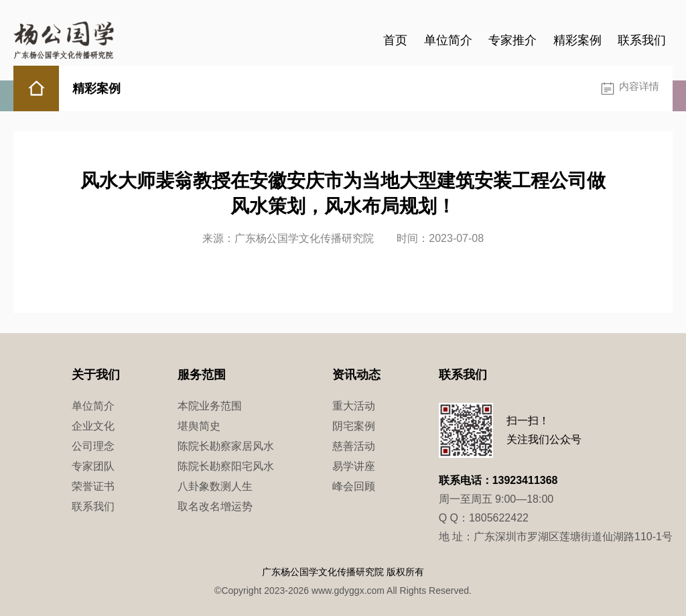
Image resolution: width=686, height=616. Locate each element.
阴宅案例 (354, 426)
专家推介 (512, 40)
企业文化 (93, 426)
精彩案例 (577, 40)
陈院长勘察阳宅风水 (226, 466)
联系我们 (642, 40)
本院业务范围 (210, 406)
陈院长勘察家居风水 (226, 446)
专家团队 (93, 466)
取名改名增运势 (215, 506)
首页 (395, 40)
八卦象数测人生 (215, 486)
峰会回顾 (354, 486)
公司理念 (93, 446)
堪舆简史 (199, 426)
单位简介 (448, 40)
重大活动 (354, 406)
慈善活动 (354, 446)
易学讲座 (354, 466)
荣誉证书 (93, 486)
